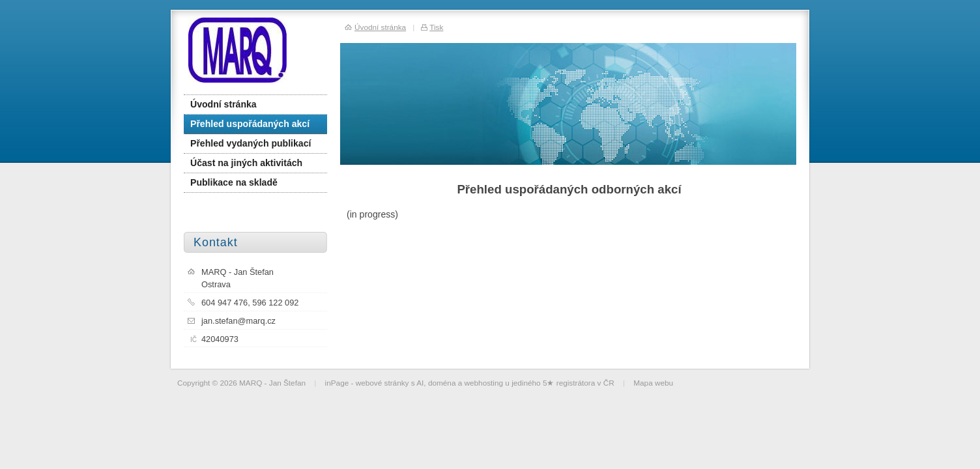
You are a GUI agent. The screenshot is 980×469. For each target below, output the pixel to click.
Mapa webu (653, 383)
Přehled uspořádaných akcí (250, 124)
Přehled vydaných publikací (251, 143)
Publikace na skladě (234, 182)
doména (442, 383)
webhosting (484, 383)
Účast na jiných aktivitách (246, 163)
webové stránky (382, 383)
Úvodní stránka (223, 104)
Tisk (436, 27)
